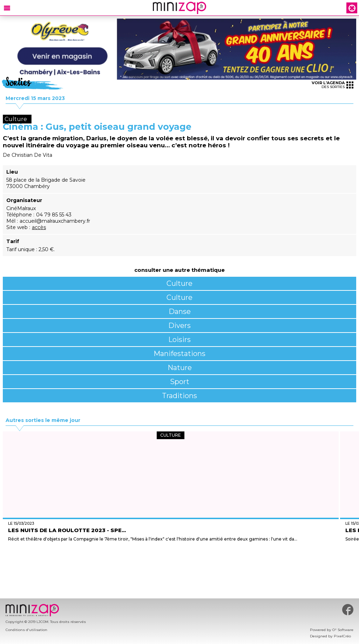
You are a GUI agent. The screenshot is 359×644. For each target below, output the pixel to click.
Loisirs (179, 340)
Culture (179, 283)
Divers (179, 326)
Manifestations (179, 354)
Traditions (179, 396)
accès (39, 227)
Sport (180, 382)
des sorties (333, 85)
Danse (180, 311)
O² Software (343, 630)
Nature (180, 368)
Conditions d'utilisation (26, 630)
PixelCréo (342, 636)
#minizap (348, 610)
